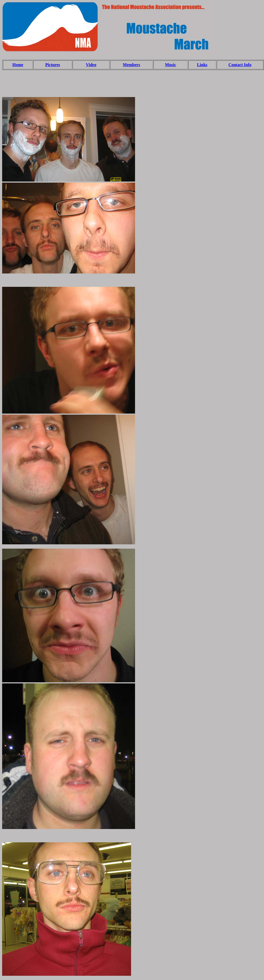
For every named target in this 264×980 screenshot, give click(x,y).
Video (91, 65)
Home (18, 65)
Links (202, 65)
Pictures (53, 65)
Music (171, 65)
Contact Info (240, 65)
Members (131, 65)
